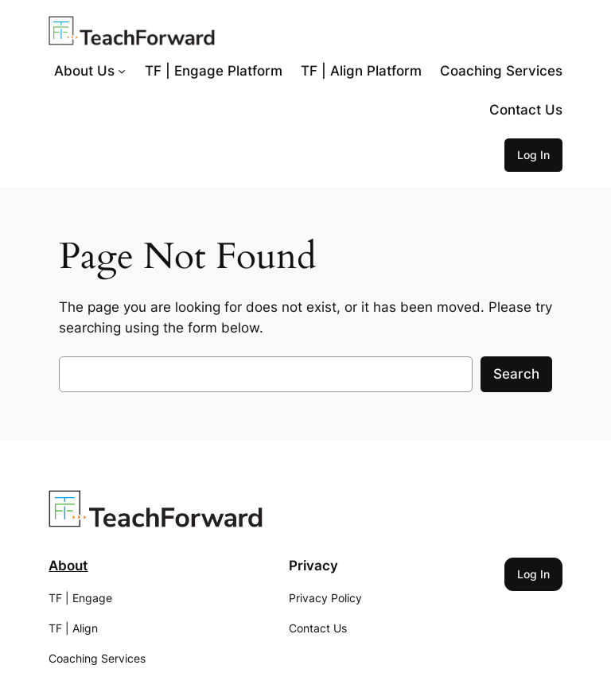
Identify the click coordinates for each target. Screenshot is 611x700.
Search (516, 374)
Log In (533, 155)
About (68, 566)
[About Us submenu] (122, 71)
